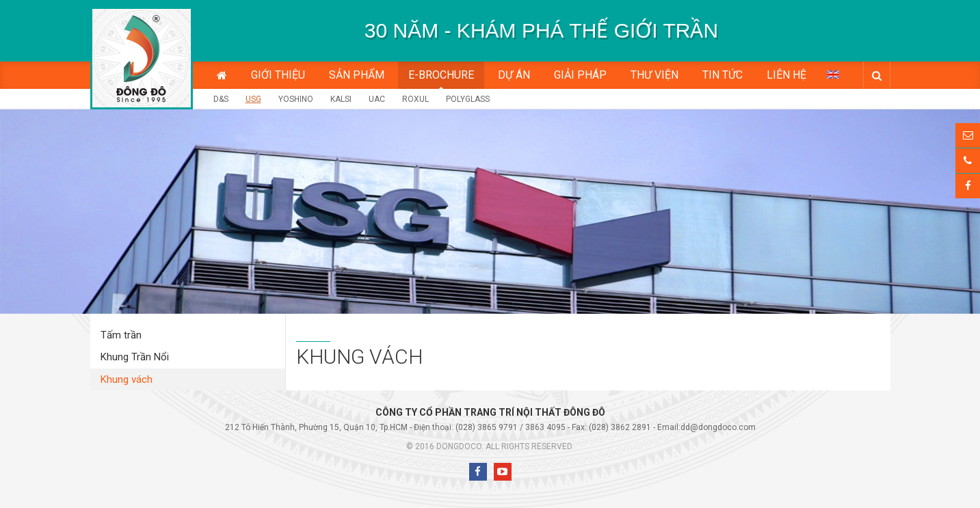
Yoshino (296, 99)
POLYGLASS (468, 99)
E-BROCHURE (441, 75)
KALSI (341, 99)
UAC (377, 99)
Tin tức (723, 75)
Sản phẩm (357, 75)
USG (253, 99)
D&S (221, 99)
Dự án (514, 75)
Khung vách (127, 379)
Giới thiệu (278, 75)
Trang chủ (222, 75)
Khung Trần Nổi (135, 357)
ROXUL (415, 99)
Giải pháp (580, 75)
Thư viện (654, 75)
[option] (542, 31)
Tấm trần (121, 335)
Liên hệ (786, 75)
